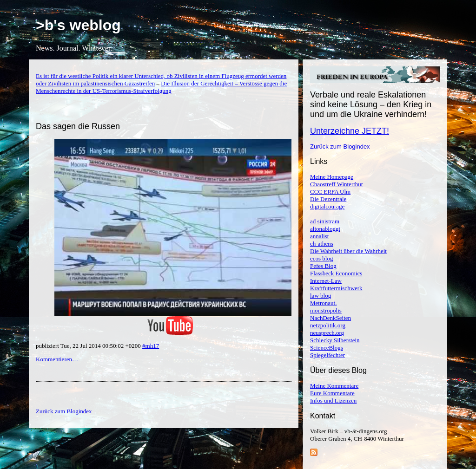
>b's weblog (78, 25)
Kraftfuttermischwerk (336, 288)
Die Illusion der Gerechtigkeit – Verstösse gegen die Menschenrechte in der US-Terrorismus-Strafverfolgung (161, 87)
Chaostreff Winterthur (337, 184)
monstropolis (326, 310)
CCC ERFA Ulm (330, 192)
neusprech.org (327, 333)
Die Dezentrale (328, 199)
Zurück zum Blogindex (340, 147)
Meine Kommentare (334, 386)
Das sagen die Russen (78, 126)
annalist (319, 236)
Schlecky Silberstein (335, 340)
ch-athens (322, 244)
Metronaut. (323, 303)
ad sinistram (325, 221)
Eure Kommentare (332, 393)
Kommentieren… (57, 359)
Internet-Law (326, 281)
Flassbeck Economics (336, 273)
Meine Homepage (332, 177)
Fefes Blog (323, 266)
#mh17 (151, 346)
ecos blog (321, 258)
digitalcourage (327, 206)
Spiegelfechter (327, 355)
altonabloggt (325, 229)
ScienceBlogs (327, 348)
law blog (321, 296)
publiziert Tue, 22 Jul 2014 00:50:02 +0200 (89, 346)
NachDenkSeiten (331, 318)
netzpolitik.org (328, 325)
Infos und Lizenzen (333, 401)
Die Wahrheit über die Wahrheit (348, 251)
